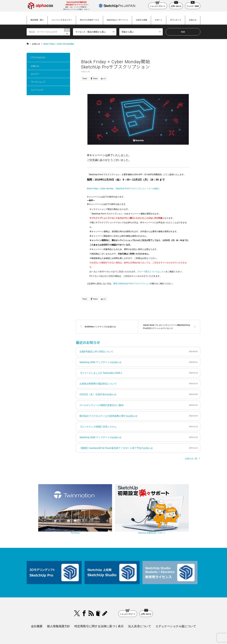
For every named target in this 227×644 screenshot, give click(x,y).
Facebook (84, 594)
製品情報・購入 (37, 20)
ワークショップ (38, 82)
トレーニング (37, 90)
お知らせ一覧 (191, 459)
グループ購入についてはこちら (151, 272)
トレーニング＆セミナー (62, 20)
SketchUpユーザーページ (117, 20)
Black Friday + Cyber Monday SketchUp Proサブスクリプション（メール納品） (124, 188)
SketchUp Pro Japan (128, 635)
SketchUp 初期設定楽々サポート (138, 514)
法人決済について (140, 607)
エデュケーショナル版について (176, 607)
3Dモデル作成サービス (89, 20)
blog (105, 594)
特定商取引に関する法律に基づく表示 (99, 607)
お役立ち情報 (141, 20)
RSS (91, 594)
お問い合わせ (176, 5)
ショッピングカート (158, 5)
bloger (98, 594)
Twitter (77, 594)
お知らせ (193, 20)
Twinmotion (89, 514)
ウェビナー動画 (193, 5)
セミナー (35, 74)
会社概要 (37, 607)
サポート (159, 20)
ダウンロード (176, 20)
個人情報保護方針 (58, 607)
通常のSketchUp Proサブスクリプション (132, 284)
